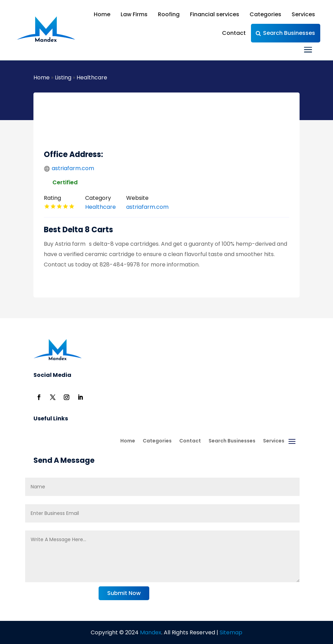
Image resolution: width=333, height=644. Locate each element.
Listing (63, 77)
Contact (234, 33)
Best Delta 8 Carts (78, 230)
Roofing (169, 14)
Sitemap (231, 632)
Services (303, 14)
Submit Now (124, 593)
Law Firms (134, 14)
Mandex (150, 632)
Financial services (215, 14)
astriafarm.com (73, 168)
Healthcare (92, 77)
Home (102, 14)
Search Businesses (289, 33)
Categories (265, 14)
